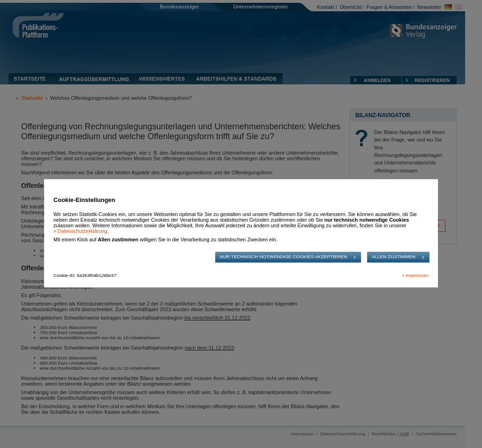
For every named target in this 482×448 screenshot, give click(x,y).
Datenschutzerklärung (83, 231)
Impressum (417, 276)
